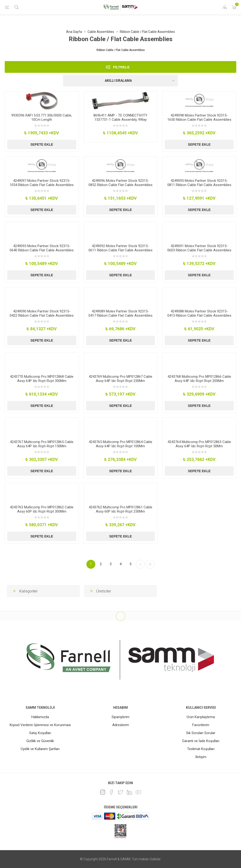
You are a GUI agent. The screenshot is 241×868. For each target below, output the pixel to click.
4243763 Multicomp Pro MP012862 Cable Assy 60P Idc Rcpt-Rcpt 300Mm (42, 509)
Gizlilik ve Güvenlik (40, 741)
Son (150, 564)
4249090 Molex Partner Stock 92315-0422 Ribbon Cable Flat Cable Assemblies (42, 313)
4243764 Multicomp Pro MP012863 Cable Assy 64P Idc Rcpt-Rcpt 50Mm (199, 444)
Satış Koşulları (40, 733)
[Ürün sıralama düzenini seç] (120, 81)
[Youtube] (138, 792)
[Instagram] (103, 792)
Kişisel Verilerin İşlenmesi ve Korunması (40, 725)
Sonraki (140, 564)
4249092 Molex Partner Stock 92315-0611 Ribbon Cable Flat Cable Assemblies (120, 248)
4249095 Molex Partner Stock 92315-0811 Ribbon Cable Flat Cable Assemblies (199, 183)
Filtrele (121, 67)
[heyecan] (120, 792)
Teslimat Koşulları (201, 749)
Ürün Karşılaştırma (201, 717)
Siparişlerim (120, 717)
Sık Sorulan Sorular (201, 733)
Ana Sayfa (74, 32)
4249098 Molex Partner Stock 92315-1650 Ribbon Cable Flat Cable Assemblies (199, 117)
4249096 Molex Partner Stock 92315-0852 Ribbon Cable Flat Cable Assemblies (120, 183)
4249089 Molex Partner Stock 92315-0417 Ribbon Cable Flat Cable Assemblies (120, 313)
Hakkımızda (40, 717)
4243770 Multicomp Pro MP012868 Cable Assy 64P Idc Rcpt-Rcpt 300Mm (42, 379)
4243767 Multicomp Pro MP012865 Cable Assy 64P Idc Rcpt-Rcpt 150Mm (42, 444)
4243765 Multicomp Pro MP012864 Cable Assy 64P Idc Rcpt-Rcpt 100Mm (120, 444)
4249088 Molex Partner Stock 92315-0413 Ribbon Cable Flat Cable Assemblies (199, 313)
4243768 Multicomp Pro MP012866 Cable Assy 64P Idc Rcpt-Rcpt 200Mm (199, 379)
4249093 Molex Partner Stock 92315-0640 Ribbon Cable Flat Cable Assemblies (42, 248)
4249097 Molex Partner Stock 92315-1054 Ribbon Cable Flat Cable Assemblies (42, 183)
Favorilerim (201, 725)
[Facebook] (112, 792)
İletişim (201, 757)
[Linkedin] (129, 792)
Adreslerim (121, 725)
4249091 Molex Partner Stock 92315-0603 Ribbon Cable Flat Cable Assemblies (199, 248)
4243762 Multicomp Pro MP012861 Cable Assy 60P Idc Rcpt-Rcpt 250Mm (120, 509)
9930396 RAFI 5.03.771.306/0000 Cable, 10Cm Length (42, 117)
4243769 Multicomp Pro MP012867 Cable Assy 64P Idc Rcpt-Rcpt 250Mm (120, 379)
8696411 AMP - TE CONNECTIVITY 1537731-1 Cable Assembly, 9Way (120, 117)
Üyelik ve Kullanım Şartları (40, 749)
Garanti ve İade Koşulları (201, 741)
